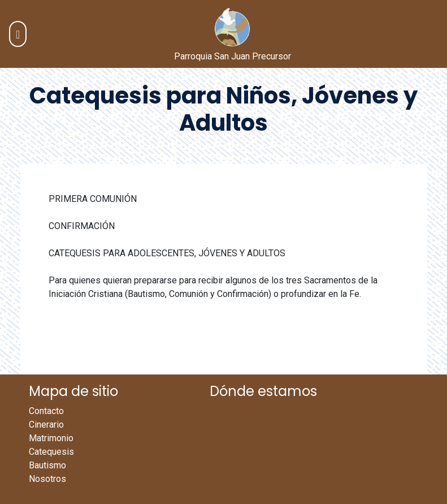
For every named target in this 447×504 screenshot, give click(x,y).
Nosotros (47, 479)
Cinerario (46, 425)
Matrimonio (51, 438)
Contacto (46, 411)
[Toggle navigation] (18, 34)
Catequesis (51, 452)
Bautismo (47, 465)
